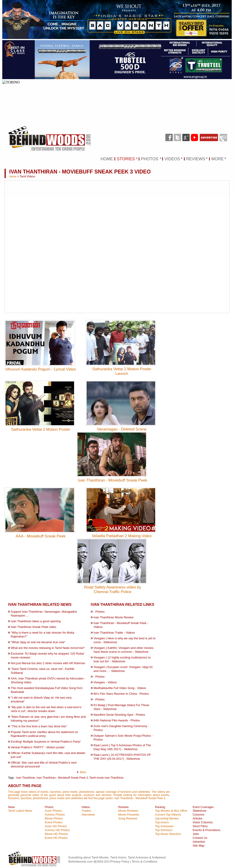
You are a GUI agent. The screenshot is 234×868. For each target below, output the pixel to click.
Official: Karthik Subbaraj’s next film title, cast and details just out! (48, 755)
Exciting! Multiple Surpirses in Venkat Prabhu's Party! (46, 742)
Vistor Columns (203, 822)
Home (13, 176)
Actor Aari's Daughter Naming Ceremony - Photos (121, 728)
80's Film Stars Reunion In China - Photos (121, 694)
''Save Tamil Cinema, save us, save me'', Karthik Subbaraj (43, 671)
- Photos (99, 612)
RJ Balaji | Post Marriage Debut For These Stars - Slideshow (121, 707)
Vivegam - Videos (105, 682)
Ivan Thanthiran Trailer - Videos (114, 633)
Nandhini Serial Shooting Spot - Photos (119, 715)
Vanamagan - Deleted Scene (122, 429)
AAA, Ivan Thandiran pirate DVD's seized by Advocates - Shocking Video (48, 680)
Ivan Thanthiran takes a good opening (36, 621)
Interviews (88, 815)
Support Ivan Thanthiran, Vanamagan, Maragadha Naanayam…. (44, 614)
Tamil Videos (27, 176)
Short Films (200, 826)
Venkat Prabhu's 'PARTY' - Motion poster (38, 747)
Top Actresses (164, 826)
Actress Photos (55, 815)
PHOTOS (150, 159)
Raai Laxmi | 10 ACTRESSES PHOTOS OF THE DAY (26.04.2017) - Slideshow (122, 757)
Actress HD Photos (57, 830)
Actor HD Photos (56, 826)
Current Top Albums (168, 815)
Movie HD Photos (56, 834)
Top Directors (164, 830)
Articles (198, 818)
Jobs (196, 834)
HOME (107, 159)
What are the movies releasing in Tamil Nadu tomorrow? (48, 648)
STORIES (126, 159)
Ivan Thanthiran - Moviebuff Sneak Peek (113, 480)
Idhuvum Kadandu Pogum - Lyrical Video (41, 369)
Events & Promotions (206, 830)
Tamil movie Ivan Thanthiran (106, 778)
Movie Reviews (128, 811)
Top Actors (162, 822)
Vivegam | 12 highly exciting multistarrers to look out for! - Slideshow (122, 659)
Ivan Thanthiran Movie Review (113, 617)
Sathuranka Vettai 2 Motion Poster (41, 429)
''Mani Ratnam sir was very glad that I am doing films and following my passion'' (48, 719)
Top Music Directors (168, 834)
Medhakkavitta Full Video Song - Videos (120, 688)
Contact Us (200, 838)
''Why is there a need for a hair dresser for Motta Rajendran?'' (42, 635)
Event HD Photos (56, 838)
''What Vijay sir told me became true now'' (38, 642)
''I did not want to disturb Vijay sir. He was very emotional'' (41, 700)
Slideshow (199, 811)
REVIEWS (196, 159)
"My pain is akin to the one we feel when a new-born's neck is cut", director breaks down (46, 709)
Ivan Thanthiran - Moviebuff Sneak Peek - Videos (121, 625)
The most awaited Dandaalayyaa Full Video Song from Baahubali (47, 690)
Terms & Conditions (145, 862)
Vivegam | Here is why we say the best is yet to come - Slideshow (124, 640)
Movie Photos (54, 818)
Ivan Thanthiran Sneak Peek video (33, 627)
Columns (198, 815)
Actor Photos (53, 811)
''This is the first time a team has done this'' (39, 726)
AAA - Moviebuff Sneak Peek (41, 536)
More (83, 772)
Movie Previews (129, 815)
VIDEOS (172, 159)
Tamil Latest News (20, 811)
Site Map (198, 846)
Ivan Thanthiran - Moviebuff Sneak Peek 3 (62, 778)
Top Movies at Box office (171, 811)
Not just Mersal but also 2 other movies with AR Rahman (48, 663)
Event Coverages (203, 807)
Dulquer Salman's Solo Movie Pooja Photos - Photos (123, 738)
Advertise (199, 842)
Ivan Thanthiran (26, 778)
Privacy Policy (120, 862)
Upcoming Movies (167, 818)
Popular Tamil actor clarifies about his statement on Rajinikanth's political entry (44, 734)
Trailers (86, 811)
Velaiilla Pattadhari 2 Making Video (122, 536)
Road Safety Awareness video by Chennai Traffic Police (113, 589)
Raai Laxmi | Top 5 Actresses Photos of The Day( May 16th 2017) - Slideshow (122, 747)
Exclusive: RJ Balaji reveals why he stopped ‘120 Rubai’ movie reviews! (48, 656)
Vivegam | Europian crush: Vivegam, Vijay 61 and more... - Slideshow (123, 669)
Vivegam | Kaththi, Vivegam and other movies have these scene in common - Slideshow (123, 650)
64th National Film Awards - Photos (117, 720)
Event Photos (54, 822)
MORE (218, 159)
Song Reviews (128, 818)
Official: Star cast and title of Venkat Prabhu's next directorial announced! (44, 764)
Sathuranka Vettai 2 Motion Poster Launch (122, 371)
